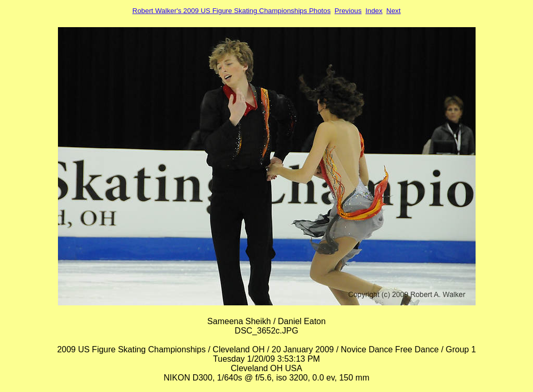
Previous (348, 11)
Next (393, 11)
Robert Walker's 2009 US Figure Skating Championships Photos (232, 11)
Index (374, 11)
